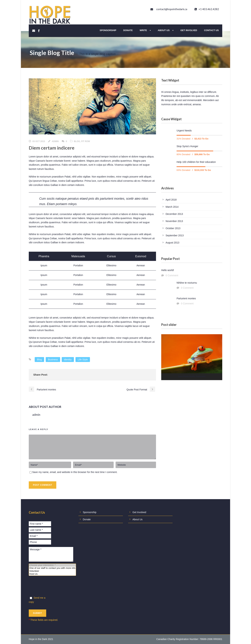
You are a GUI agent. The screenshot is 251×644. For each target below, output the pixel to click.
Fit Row (85, 141)
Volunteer (52, 571)
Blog (77, 141)
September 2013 (175, 235)
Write (143, 30)
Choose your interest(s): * (52, 565)
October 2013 (173, 228)
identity (68, 360)
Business (53, 360)
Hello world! (168, 270)
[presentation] (55, 587)
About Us (164, 30)
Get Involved (189, 30)
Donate (128, 30)
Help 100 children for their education (196, 162)
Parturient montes (186, 298)
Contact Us (211, 30)
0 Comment (172, 275)
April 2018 (171, 200)
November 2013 (174, 221)
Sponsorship (108, 30)
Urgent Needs (184, 131)
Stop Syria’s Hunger (187, 146)
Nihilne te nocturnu (187, 283)
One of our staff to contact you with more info (52, 568)
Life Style (83, 360)
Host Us (52, 574)
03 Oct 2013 (39, 141)
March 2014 (172, 207)
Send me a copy (37, 600)
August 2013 (172, 243)
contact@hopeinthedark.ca (172, 9)
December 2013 (174, 214)
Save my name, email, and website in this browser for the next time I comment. (75, 472)
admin (55, 141)
